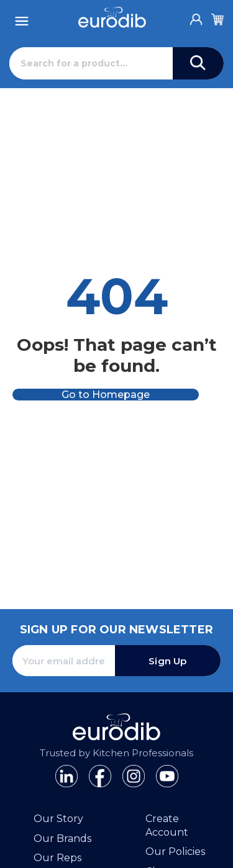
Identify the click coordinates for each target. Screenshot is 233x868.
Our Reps (57, 858)
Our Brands (62, 839)
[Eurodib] (112, 17)
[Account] (196, 16)
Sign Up (167, 661)
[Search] (91, 63)
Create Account (167, 825)
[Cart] (217, 17)
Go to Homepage (106, 395)
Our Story (58, 819)
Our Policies (175, 852)
